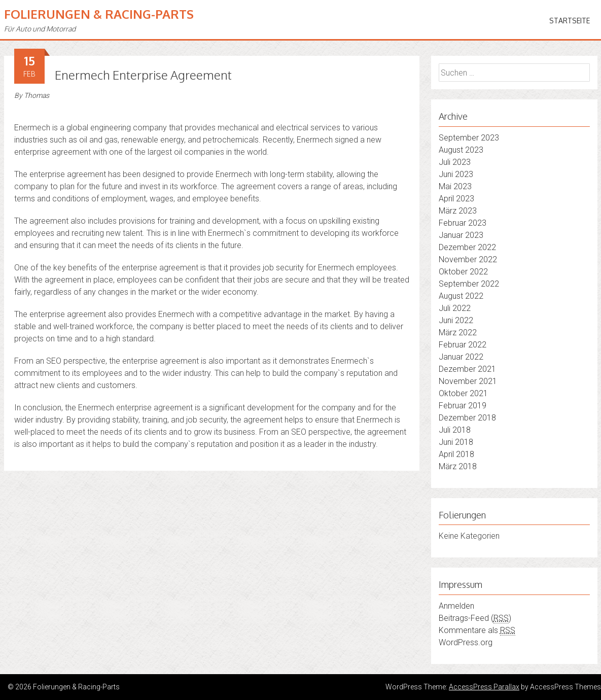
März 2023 (458, 211)
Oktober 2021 (463, 393)
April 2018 (456, 454)
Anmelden (456, 606)
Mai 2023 (455, 186)
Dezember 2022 (467, 247)
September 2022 (469, 284)
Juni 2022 (456, 320)
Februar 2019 (463, 406)
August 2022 (461, 296)
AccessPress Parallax (484, 687)
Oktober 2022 (463, 272)
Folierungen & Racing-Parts (99, 14)
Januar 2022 (461, 357)
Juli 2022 (455, 308)
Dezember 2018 (467, 418)
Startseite (570, 21)
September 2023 (469, 138)
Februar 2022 (463, 345)
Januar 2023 (461, 235)
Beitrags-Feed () (475, 618)
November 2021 (468, 381)
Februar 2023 (463, 223)
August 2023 (461, 150)
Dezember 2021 (467, 369)
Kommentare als (477, 631)
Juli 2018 (455, 430)
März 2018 (458, 466)
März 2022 (458, 332)
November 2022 (468, 259)
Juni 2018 (456, 442)
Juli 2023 (455, 162)
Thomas (37, 95)
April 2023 (456, 199)
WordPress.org (466, 642)
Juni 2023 (456, 174)
